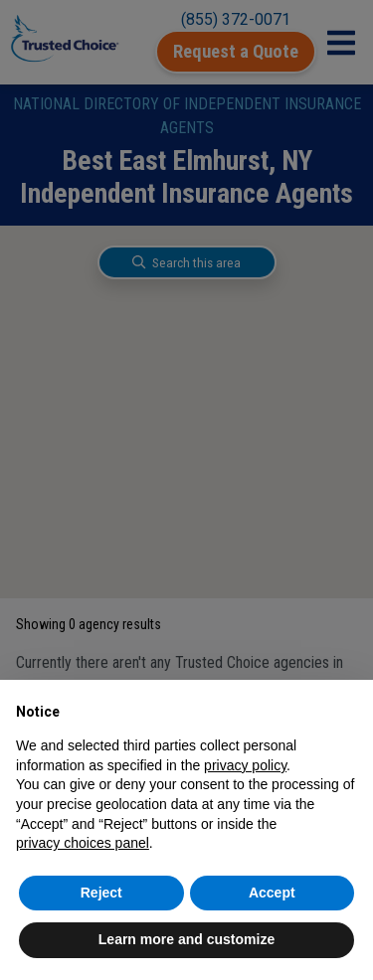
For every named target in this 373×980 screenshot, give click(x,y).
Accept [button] (272, 893)
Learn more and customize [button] (186, 939)
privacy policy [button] (245, 765)
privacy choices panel (83, 843)
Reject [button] (101, 893)
